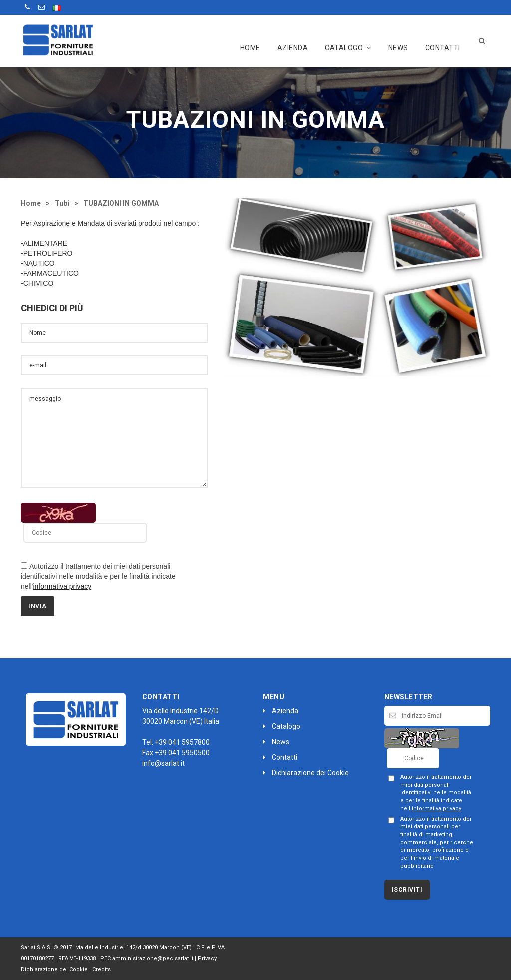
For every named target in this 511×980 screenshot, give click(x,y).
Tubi (62, 203)
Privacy (207, 958)
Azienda (293, 48)
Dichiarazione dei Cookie (306, 773)
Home (250, 48)
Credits (102, 969)
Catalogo (348, 48)
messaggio (114, 438)
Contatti (443, 48)
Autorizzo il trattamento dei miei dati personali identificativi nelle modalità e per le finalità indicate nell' (98, 576)
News (398, 48)
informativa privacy (62, 586)
